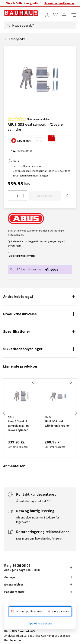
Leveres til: (25, 141)
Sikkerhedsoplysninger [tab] (23, 349)
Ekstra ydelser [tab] (14, 584)
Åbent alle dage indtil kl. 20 (33, 501)
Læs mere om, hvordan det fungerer (39, 538)
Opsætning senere (40, 623)
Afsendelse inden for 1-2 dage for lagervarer (38, 520)
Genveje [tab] (9, 577)
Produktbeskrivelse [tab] (20, 314)
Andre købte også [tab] (18, 297)
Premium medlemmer (59, 3)
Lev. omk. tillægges (18, 447)
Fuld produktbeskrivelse (22, 256)
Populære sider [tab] (14, 592)
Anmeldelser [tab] (14, 466)
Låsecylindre (17, 39)
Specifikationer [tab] (17, 331)
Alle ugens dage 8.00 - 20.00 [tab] (22, 567)
